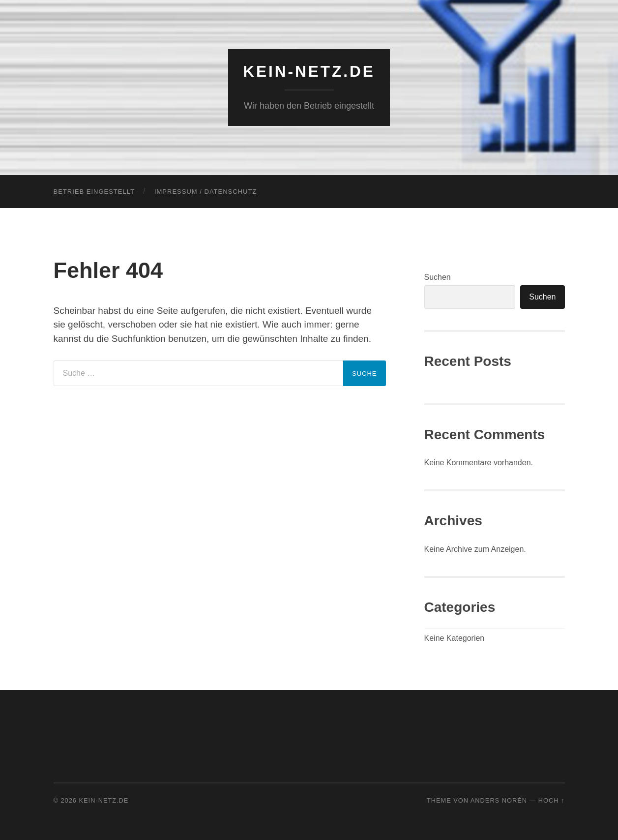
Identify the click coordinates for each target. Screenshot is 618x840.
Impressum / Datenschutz (206, 192)
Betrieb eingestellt (94, 192)
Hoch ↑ (552, 800)
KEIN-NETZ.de (309, 71)
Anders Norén (499, 800)
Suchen (438, 277)
